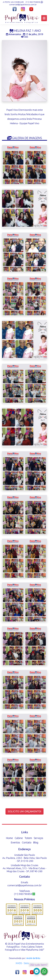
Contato (27, 842)
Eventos (15, 842)
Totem (28, 838)
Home (9, 838)
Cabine (19, 838)
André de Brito (33, 958)
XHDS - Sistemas (25, 963)
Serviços (38, 838)
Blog (36, 842)
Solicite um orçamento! (24, 811)
